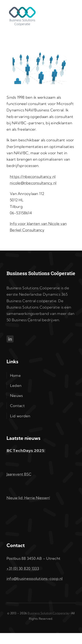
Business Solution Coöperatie (48, 613)
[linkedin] (10, 339)
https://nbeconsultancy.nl (33, 176)
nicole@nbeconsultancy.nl (33, 183)
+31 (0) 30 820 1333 (23, 568)
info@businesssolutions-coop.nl (35, 578)
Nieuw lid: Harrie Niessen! (28, 498)
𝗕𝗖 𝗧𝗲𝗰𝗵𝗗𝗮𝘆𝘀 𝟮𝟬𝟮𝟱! (26, 450)
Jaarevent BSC (19, 474)
